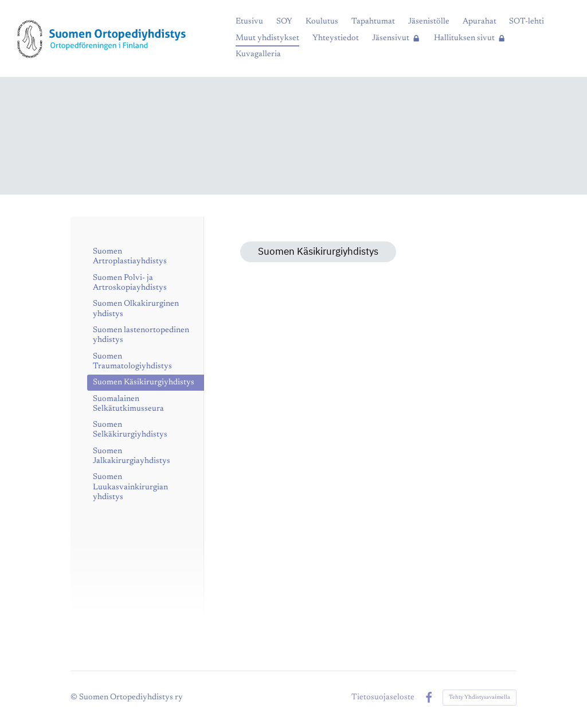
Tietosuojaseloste (383, 698)
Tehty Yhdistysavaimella (480, 698)
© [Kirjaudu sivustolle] (75, 697)
